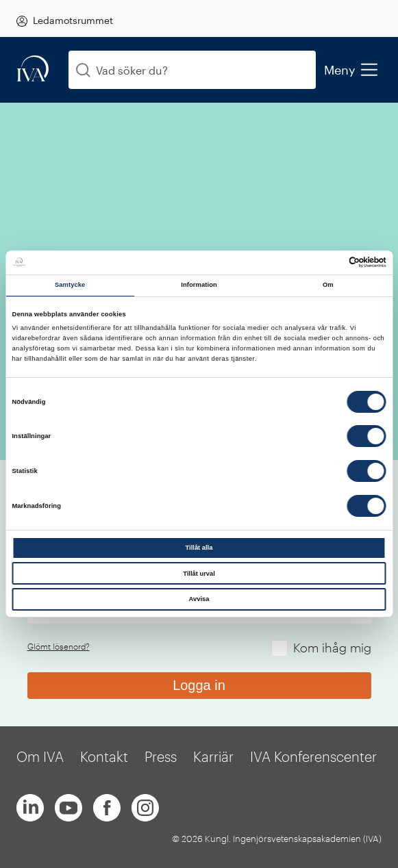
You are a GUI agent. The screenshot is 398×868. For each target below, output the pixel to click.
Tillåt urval (199, 574)
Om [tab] (328, 285)
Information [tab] (199, 285)
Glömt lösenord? (59, 646)
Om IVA (40, 756)
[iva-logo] (33, 69)
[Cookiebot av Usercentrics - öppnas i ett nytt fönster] (326, 262)
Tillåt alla (199, 548)
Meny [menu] (350, 70)
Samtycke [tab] (70, 285)
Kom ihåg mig (332, 648)
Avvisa (199, 599)
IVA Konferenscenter (313, 756)
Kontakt (104, 756)
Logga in (199, 685)
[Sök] (83, 70)
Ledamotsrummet (73, 20)
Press (161, 756)
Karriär (213, 756)
